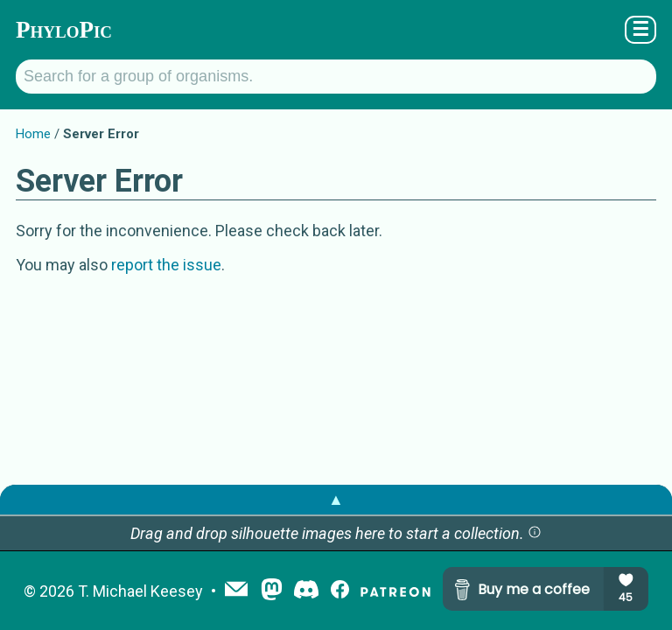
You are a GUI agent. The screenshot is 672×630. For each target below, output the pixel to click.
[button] (535, 533)
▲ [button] (336, 499)
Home (33, 134)
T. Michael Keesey (140, 591)
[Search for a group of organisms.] (336, 77)
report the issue (166, 265)
